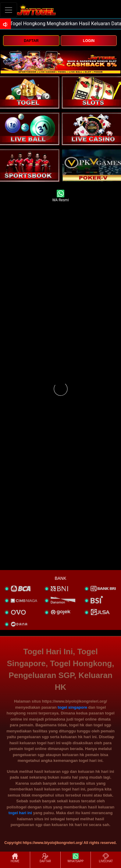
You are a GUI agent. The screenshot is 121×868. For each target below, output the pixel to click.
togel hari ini (20, 813)
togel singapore (72, 707)
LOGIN (89, 41)
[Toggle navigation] (9, 10)
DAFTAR (31, 41)
